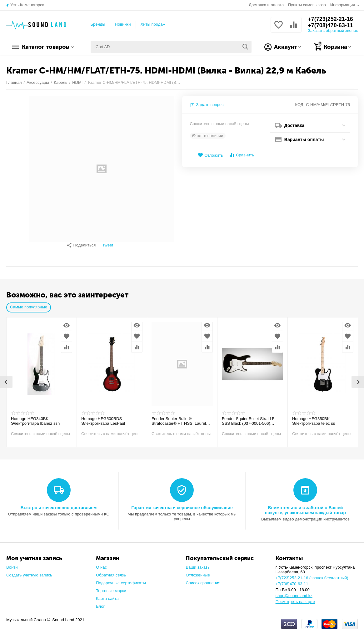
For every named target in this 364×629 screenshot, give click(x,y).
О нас (101, 564)
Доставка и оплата (266, 5)
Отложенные (198, 572)
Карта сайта (107, 595)
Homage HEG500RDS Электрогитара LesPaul (103, 418)
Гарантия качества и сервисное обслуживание (182, 505)
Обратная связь (111, 572)
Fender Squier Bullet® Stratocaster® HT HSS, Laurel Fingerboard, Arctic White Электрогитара (179, 418)
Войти (12, 564)
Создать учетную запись (29, 572)
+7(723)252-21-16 (330, 19)
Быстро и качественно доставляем (59, 505)
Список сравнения (203, 580)
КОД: (300, 105)
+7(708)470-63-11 (330, 25)
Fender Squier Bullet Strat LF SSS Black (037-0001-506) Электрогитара (248, 418)
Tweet (108, 245)
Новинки (123, 24)
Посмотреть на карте (295, 599)
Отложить (210, 155)
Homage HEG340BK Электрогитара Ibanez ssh (35, 418)
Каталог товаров (45, 47)
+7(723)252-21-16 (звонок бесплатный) (312, 575)
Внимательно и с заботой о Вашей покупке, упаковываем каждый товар (305, 507)
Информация (343, 5)
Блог (100, 603)
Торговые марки (111, 588)
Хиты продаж (153, 24)
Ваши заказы (198, 564)
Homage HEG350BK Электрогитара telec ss (314, 418)
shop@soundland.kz (294, 593)
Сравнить (241, 155)
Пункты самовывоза (307, 5)
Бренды (98, 24)
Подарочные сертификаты (121, 580)
